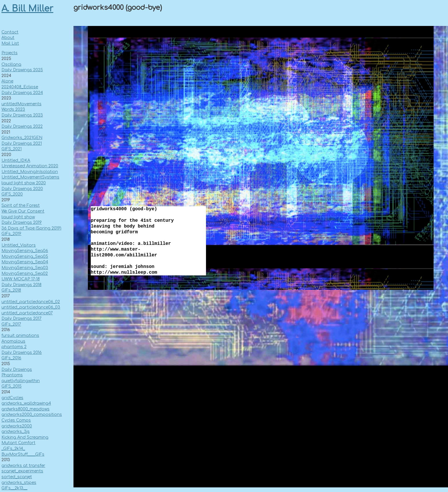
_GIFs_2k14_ (13, 449)
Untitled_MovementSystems (30, 177)
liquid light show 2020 (24, 183)
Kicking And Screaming (25, 437)
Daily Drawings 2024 (22, 93)
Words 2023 (13, 109)
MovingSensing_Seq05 (25, 257)
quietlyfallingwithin (21, 381)
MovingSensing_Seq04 (25, 262)
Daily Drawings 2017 (21, 319)
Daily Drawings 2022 (22, 126)
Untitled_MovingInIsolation (30, 172)
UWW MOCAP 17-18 (21, 279)
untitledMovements (21, 104)
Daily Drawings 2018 (21, 285)
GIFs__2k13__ (14, 488)
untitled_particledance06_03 (31, 307)
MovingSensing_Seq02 (25, 274)
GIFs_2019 (11, 234)
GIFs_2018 (11, 290)
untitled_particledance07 (27, 313)
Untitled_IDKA (16, 160)
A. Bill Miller (27, 9)
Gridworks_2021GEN (22, 138)
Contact (10, 32)
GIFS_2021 (12, 149)
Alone (7, 81)
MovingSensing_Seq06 (25, 251)
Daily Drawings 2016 (22, 353)
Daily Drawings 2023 (22, 115)
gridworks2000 (17, 426)
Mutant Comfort (18, 443)
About (8, 38)
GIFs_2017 (11, 324)
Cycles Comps (16, 420)
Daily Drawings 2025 (22, 70)
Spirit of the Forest (21, 205)
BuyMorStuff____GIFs (23, 454)
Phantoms (12, 375)
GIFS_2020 (12, 194)
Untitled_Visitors (19, 245)
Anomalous (13, 341)
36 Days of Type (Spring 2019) (31, 228)
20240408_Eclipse (20, 87)
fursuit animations (20, 336)
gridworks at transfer (23, 466)
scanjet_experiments (22, 471)
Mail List (10, 43)
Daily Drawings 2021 (22, 143)
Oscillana (11, 64)
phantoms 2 (14, 347)
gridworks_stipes (19, 483)
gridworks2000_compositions (32, 415)
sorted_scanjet (17, 477)
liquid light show (18, 217)
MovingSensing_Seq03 (25, 268)
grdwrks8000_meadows (25, 409)
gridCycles (12, 398)
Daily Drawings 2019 (22, 222)
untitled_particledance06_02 (31, 302)
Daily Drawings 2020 (22, 189)
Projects (10, 53)
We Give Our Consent (23, 211)
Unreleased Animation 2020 (30, 166)
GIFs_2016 (11, 358)
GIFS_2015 (12, 386)
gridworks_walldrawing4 (26, 403)
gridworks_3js (16, 432)
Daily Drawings (17, 370)
